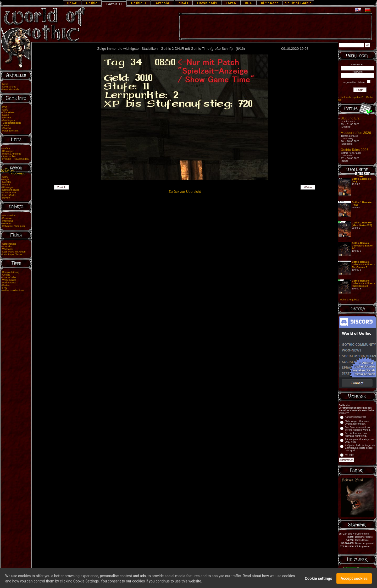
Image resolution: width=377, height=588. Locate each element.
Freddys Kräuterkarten (16, 159)
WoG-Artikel (9, 216)
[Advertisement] (275, 26)
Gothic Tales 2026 (354, 150)
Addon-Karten (10, 193)
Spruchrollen (9, 156)
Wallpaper (8, 249)
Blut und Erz (350, 118)
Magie (6, 115)
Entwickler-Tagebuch (14, 226)
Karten (6, 285)
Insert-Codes (9, 195)
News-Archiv (9, 87)
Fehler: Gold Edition (13, 290)
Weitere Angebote (349, 300)
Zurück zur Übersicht (185, 192)
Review (6, 198)
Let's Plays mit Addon (14, 252)
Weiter (308, 187)
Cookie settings (318, 581)
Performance (9, 283)
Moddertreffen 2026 (356, 133)
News (5, 84)
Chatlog (7, 128)
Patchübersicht (10, 131)
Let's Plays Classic (12, 254)
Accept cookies (354, 581)
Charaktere (8, 112)
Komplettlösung (11, 190)
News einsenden (11, 89)
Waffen (6, 149)
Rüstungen (8, 151)
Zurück (61, 187)
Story (5, 110)
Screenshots (9, 244)
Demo (6, 125)
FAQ (5, 107)
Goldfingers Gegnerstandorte (11, 122)
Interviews (8, 221)
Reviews (7, 223)
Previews (7, 218)
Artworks (7, 246)
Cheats (6, 275)
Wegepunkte (9, 280)
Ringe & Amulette (12, 154)
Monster (7, 118)
